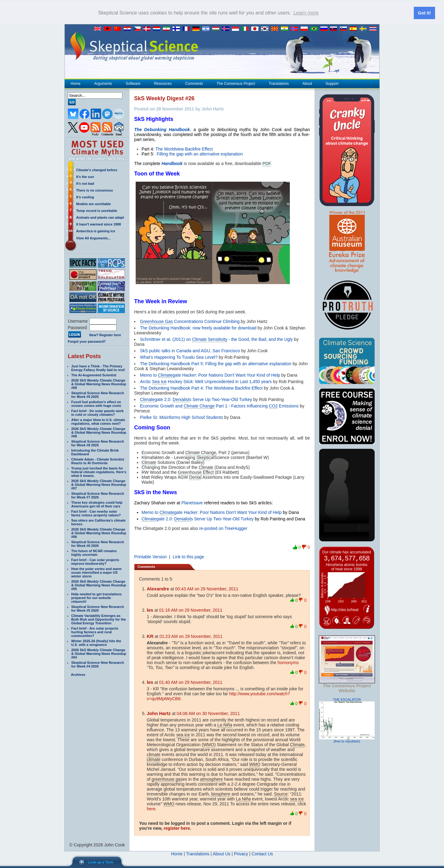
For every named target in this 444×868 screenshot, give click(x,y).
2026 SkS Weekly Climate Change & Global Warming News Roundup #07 (99, 484)
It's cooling (85, 197)
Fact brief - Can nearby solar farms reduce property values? (96, 513)
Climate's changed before (97, 170)
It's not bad (85, 183)
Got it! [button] (424, 13)
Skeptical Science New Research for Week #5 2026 (98, 608)
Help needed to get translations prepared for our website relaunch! (97, 597)
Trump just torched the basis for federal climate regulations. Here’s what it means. (99, 472)
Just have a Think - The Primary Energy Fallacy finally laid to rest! (98, 368)
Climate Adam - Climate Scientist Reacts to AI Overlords (98, 461)
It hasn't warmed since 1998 (99, 224)
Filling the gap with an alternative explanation (199, 154)
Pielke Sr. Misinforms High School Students (181, 417)
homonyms (288, 662)
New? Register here (105, 335)
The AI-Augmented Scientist (94, 375)
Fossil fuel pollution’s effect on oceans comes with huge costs (96, 403)
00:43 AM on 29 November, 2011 (207, 589)
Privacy (241, 854)
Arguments (103, 83)
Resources (162, 83)
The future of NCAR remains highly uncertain (94, 552)
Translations (279, 83)
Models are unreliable (93, 204)
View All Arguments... (93, 238)
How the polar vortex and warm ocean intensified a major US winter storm (96, 572)
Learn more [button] (306, 13)
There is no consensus (95, 190)
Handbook (172, 163)
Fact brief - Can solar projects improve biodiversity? (95, 561)
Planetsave (192, 502)
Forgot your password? (87, 341)
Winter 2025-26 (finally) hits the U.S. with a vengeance (96, 643)
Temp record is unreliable (97, 210)
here (151, 808)
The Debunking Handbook (162, 129)
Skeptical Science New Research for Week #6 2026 (98, 544)
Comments (194, 83)
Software (133, 83)
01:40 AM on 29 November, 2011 (191, 682)
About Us (222, 854)
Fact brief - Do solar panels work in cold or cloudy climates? (97, 412)
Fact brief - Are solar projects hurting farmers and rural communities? (95, 632)
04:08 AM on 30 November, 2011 (208, 713)
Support (332, 83)
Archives (78, 674)
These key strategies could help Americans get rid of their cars (97, 504)
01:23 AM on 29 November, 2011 (191, 636)
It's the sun (85, 176)
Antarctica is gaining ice (96, 231)
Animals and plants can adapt (100, 217)
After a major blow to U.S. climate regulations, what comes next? (98, 421)
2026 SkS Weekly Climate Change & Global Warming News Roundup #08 (99, 432)
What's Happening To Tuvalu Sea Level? (179, 357)
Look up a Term (101, 862)
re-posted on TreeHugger (223, 528)
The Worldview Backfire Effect (184, 149)
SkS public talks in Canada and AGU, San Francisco (190, 350)
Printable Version (150, 556)
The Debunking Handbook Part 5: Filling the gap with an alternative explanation (216, 363)
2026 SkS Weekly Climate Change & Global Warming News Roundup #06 (99, 533)
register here (177, 828)
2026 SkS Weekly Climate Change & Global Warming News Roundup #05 (99, 585)
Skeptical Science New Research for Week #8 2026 (98, 443)
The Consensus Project (236, 83)
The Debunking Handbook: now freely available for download (198, 328)
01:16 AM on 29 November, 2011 (191, 610)
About (307, 83)
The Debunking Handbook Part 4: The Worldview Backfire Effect (201, 388)
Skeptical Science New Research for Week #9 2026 (98, 395)
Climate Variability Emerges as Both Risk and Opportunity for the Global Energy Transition (99, 619)
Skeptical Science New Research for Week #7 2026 (98, 495)
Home (76, 83)
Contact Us (262, 854)
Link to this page (188, 556)
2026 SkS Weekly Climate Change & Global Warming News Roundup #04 (99, 653)
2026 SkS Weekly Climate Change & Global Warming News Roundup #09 (99, 384)
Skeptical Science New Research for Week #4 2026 (98, 664)
